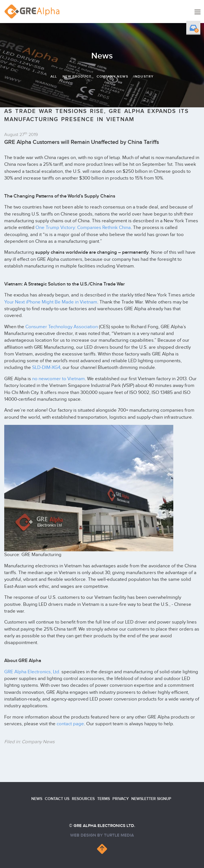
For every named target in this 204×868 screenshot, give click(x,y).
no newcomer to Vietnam (58, 379)
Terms (104, 799)
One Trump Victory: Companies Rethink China (83, 228)
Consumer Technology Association (62, 327)
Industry (144, 77)
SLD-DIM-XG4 (46, 368)
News (37, 799)
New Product (77, 77)
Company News (112, 77)
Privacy (121, 799)
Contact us (57, 799)
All (54, 77)
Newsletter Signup (151, 799)
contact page (70, 724)
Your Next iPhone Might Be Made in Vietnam (51, 302)
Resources (83, 799)
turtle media (119, 835)
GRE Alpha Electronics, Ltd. (32, 672)
